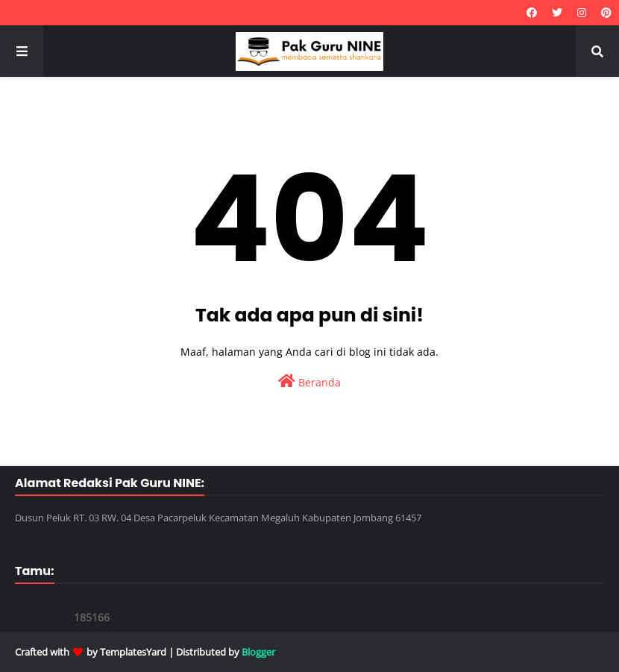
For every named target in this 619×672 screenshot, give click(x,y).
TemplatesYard (133, 652)
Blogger (258, 652)
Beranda (309, 381)
